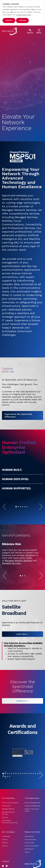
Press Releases (30, 854)
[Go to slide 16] (35, 788)
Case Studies (30, 857)
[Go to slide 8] (18, 788)
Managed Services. (12, 578)
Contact (5, 860)
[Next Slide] (41, 512)
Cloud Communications (10, 817)
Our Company (8, 846)
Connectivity (6, 820)
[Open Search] (30, 31)
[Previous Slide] (4, 512)
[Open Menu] (39, 31)
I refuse (22, 20)
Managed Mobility (8, 824)
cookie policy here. (24, 15)
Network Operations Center (32, 825)
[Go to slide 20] (5, 791)
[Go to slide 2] (18, 512)
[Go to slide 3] (20, 512)
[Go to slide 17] (38, 788)
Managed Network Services (8, 828)
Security (5, 832)
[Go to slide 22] (9, 791)
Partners (5, 857)
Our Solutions (8, 813)
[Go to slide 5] (25, 512)
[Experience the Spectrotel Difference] (22, 421)
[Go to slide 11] (25, 788)
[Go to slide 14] (31, 788)
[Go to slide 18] (40, 788)
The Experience (32, 813)
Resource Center (32, 846)
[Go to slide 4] (23, 512)
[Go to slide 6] (27, 512)
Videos (27, 867)
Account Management (33, 817)
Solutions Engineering (32, 820)
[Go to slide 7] (16, 788)
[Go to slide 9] (20, 788)
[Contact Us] (22, 715)
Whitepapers (29, 864)
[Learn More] (22, 649)
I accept (9, 20)
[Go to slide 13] (29, 788)
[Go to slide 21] (7, 791)
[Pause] (29, 512)
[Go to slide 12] (27, 788)
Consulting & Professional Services (10, 836)
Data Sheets (29, 851)
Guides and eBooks (32, 860)
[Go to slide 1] (16, 512)
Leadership (6, 851)
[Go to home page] (9, 31)
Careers (5, 854)
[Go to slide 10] (22, 788)
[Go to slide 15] (33, 788)
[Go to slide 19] (3, 791)
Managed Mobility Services (18, 575)
